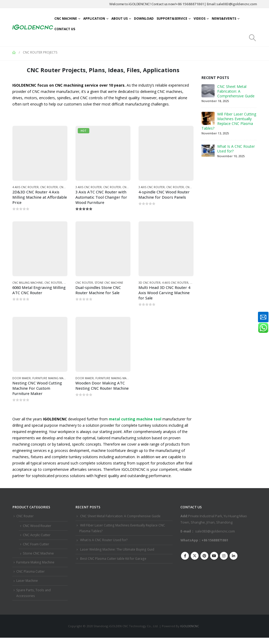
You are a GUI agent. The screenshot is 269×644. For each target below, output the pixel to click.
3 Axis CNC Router (89, 187)
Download (144, 19)
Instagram (224, 556)
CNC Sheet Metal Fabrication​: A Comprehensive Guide (236, 91)
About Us (120, 19)
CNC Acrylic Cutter (37, 537)
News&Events (224, 19)
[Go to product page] (40, 153)
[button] (253, 38)
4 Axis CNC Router (25, 187)
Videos (200, 19)
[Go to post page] (208, 90)
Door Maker (22, 378)
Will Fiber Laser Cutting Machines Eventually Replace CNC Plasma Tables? (229, 121)
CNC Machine (66, 19)
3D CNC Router (149, 283)
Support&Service (172, 19)
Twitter (195, 556)
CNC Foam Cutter (36, 547)
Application (94, 19)
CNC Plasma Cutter (31, 575)
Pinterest (204, 556)
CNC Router (49, 187)
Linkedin (234, 556)
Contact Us (65, 29)
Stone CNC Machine (109, 283)
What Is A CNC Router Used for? (236, 149)
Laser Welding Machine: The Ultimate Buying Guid (119, 552)
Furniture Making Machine (52, 378)
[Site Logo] (33, 27)
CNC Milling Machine (28, 283)
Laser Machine (28, 585)
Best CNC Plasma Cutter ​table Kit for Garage (114, 562)
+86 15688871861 (190, 4)
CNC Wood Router (37, 527)
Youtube (214, 556)
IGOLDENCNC (190, 632)
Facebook (185, 556)
